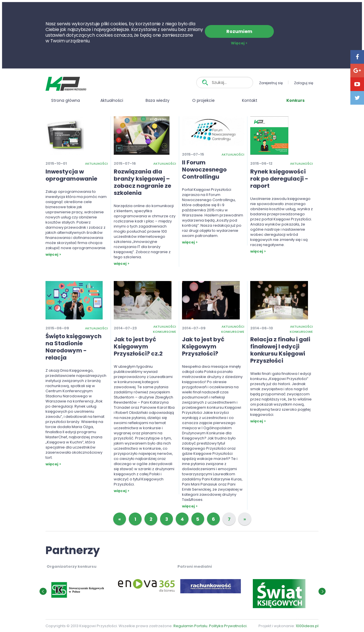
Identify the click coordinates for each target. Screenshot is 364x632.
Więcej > (239, 43)
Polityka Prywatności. (228, 626)
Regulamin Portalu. (191, 626)
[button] (43, 591)
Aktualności (112, 100)
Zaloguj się (304, 83)
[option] (112, 586)
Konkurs (295, 100)
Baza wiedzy (158, 100)
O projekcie (203, 100)
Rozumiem (239, 31)
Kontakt (250, 100)
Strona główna (66, 100)
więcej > (53, 254)
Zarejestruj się (271, 83)
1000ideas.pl (307, 626)
